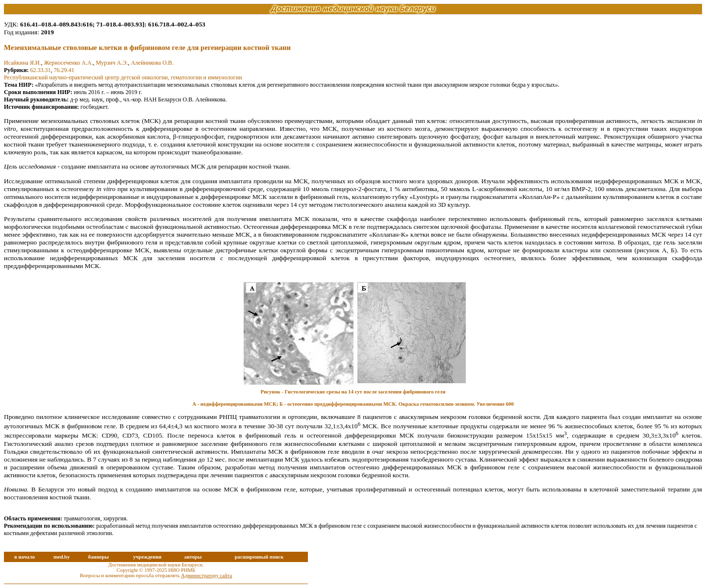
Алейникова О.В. (152, 63)
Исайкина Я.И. (23, 63)
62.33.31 (41, 70)
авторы (193, 557)
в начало (25, 557)
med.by (62, 557)
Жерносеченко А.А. (69, 63)
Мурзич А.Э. (112, 63)
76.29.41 (64, 70)
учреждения (147, 557)
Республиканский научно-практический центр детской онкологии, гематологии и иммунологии (123, 77)
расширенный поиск (259, 557)
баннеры (99, 557)
